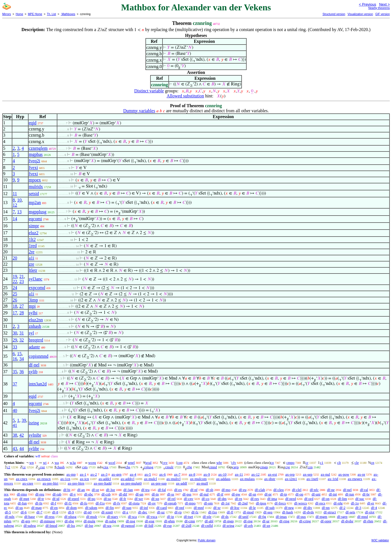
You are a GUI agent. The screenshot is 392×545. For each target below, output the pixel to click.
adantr (34, 347)
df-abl (209, 521)
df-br (366, 494)
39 (24, 420)
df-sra (107, 526)
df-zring (228, 526)
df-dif (123, 494)
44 (22, 449)
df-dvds (308, 512)
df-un (140, 494)
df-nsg (130, 521)
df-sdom (91, 508)
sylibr (34, 449)
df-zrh (249, 526)
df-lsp (89, 526)
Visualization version (360, 14)
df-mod (248, 512)
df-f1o (100, 503)
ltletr (33, 270)
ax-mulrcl (173, 479)
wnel (131, 463)
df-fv (117, 503)
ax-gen (116, 474)
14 (15, 219)
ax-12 (256, 474)
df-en (54, 508)
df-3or (111, 490)
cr (307, 463)
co (272, 463)
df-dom (71, 508)
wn (32, 463)
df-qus (301, 517)
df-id (56, 499)
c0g (189, 467)
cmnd (213, 467)
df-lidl (149, 526)
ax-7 (177, 474)
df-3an (128, 490)
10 (19, 200)
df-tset (188, 517)
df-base (30, 517)
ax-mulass (247, 479)
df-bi (67, 490)
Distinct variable (149, 91)
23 (22, 281)
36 (22, 372)
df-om (208, 503)
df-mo (226, 490)
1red (33, 246)
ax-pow (344, 474)
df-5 (8, 512)
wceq (92, 463)
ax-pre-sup (159, 483)
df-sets (350, 512)
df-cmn (190, 521)
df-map (37, 508)
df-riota (134, 503)
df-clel (297, 490)
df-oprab (170, 503)
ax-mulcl (150, 479)
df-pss (187, 494)
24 (15, 288)
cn (372, 463)
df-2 (343, 508)
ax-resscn (44, 479)
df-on (325, 499)
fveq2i (35, 161)
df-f (53, 503)
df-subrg (30, 526)
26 (15, 300)
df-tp (283, 494)
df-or (95, 490)
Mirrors (7, 14)
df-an (81, 490)
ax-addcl (105, 479)
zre (32, 264)
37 (15, 384)
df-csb (106, 494)
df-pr (268, 494)
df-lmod (51, 526)
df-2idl (186, 526)
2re (32, 252)
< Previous (367, 4)
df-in (155, 494)
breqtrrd (36, 340)
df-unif (243, 517)
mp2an (35, 203)
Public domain (207, 540)
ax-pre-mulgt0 (131, 483)
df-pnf (180, 508)
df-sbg (69, 521)
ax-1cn (65, 479)
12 (15, 205)
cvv (165, 463)
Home (19, 14)
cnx (106, 467)
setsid (34, 194)
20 (15, 258)
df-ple (207, 517)
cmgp (264, 467)
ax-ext (272, 474)
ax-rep (290, 474)
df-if (220, 494)
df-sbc (89, 494)
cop (180, 463)
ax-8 (192, 474)
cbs (128, 467)
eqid (33, 123)
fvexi (33, 168)
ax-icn (84, 479)
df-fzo (212, 512)
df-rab (57, 494)
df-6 (24, 512)
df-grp (26, 521)
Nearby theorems (379, 8)
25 (15, 294)
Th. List (52, 14)
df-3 (358, 508)
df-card (162, 508)
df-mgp (228, 521)
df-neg (289, 508)
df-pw (236, 494)
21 (22, 276)
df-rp (178, 512)
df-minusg (47, 521)
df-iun (350, 494)
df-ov (152, 503)
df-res (255, 499)
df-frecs (280, 503)
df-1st (225, 503)
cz (24, 467)
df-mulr (92, 517)
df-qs (19, 508)
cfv (234, 463)
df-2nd (243, 503)
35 (15, 372)
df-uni (316, 494)
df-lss (71, 526)
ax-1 (83, 474)
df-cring (305, 521)
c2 (8, 467)
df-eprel (73, 499)
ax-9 (207, 474)
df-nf (194, 490)
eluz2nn (36, 320)
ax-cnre (28, 483)
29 (15, 340)
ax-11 (239, 474)
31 (22, 333)
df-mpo (190, 503)
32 (22, 340)
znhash (35, 326)
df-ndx (10, 517)
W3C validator (380, 540)
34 (22, 359)
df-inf (144, 508)
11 (15, 194)
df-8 (55, 512)
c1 (322, 463)
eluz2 (34, 233)
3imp (33, 300)
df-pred (291, 499)
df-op (299, 494)
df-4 (374, 508)
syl (31, 333)
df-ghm (169, 521)
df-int (333, 494)
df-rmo (22, 494)
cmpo (290, 463)
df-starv (112, 517)
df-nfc (314, 490)
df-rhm (368, 521)
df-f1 (68, 503)
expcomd (37, 288)
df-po (91, 499)
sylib (33, 372)
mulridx (36, 187)
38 (15, 435)
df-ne (331, 490)
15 (19, 354)
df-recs (320, 503)
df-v (73, 494)
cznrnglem (38, 148)
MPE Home (35, 14)
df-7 (39, 512)
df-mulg (89, 521)
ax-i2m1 (291, 479)
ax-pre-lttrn (76, 483)
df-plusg (70, 517)
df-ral (364, 490)
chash (60, 467)
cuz (42, 467)
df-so (108, 499)
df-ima (272, 499)
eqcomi (35, 219)
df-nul (204, 494)
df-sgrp (342, 517)
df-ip (170, 517)
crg (287, 467)
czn (310, 467)
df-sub (270, 508)
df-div (308, 508)
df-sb (210, 490)
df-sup (127, 508)
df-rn (238, 499)
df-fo (84, 503)
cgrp (236, 467)
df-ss (170, 494)
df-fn (39, 503)
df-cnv (189, 499)
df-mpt (24, 499)
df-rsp (167, 526)
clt (339, 463)
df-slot (370, 512)
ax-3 (104, 474)
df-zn (266, 526)
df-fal (162, 490)
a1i (32, 258)
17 (15, 313)
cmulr (169, 467)
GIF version (382, 14)
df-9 (71, 512)
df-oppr (326, 521)
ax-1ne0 (312, 479)
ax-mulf (202, 483)
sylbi (33, 313)
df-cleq (279, 490)
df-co (205, 499)
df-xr (217, 508)
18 (15, 306)
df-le (252, 508)
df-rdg (338, 503)
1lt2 (32, 239)
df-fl (230, 512)
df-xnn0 (107, 512)
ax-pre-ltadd (103, 483)
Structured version (334, 14)
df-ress (50, 517)
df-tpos (261, 503)
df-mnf (199, 508)
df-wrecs (300, 503)
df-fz (195, 512)
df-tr (41, 499)
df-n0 (88, 512)
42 (22, 435)
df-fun (22, 503)
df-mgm (322, 517)
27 (22, 306)
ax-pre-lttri (50, 483)
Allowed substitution (185, 96)
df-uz (161, 512)
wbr (219, 463)
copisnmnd (39, 356)
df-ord (309, 499)
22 (15, 281)
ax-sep (308, 474)
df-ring (284, 521)
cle (357, 463)
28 (22, 313)
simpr (34, 226)
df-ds (225, 517)
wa (57, 463)
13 (19, 212)
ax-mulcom (198, 479)
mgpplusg (38, 212)
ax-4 (133, 474)
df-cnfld (207, 526)
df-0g (262, 517)
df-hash (288, 512)
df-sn (252, 494)
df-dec (143, 512)
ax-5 (148, 474)
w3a (73, 463)
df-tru (145, 490)
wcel (112, 463)
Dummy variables (139, 111)
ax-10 (223, 474)
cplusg (149, 467)
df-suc (360, 499)
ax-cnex (22, 479)
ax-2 (94, 474)
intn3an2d (38, 384)
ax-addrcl (128, 479)
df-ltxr (235, 508)
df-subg (111, 521)
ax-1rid (333, 479)
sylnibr (35, 435)
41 (15, 425)
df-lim (342, 499)
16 (15, 359)
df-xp (155, 499)
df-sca (133, 517)
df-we (139, 499)
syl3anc (36, 279)
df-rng (248, 521)
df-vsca (152, 517)
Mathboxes (68, 14)
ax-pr (361, 474)
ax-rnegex (355, 479)
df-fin (110, 508)
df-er (371, 503)
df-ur (266, 521)
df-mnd (363, 517)
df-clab (260, 490)
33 (15, 347)
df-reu (40, 494)
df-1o (355, 503)
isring (34, 423)
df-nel (34, 365)
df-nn (326, 508)
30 (15, 333)
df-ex (178, 490)
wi (45, 463)
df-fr (123, 499)
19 (15, 276)
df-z (125, 512)
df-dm (222, 499)
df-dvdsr (347, 521)
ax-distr (270, 479)
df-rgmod (128, 526)
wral (148, 463)
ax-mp (71, 474)
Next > (384, 4)
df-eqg (150, 521)
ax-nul (325, 474)
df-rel (172, 499)
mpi (32, 306)
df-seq (268, 512)
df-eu (243, 490)
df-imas (281, 517)
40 (15, 410)
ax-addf (182, 483)
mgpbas (36, 154)
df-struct (330, 512)
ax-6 (163, 474)
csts (85, 467)
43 (15, 449)
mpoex (35, 180)
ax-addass (223, 479)
